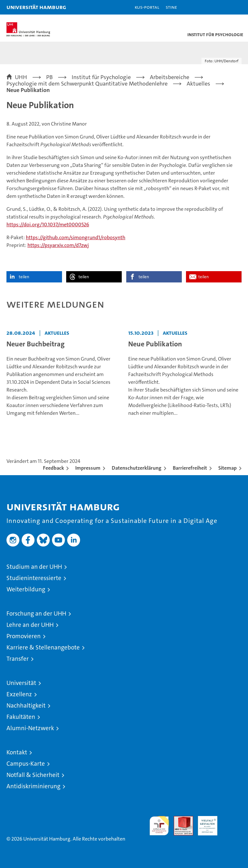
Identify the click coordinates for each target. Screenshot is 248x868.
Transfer (18, 659)
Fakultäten (21, 717)
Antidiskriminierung (33, 786)
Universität (21, 683)
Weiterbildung (26, 589)
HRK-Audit (204, 823)
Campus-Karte (26, 764)
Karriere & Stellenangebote (43, 647)
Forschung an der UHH (36, 613)
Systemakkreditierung (232, 819)
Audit (180, 819)
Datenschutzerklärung (137, 468)
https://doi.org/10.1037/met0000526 (48, 225)
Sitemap (227, 468)
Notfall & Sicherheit (33, 775)
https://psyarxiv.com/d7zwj (58, 245)
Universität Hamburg (36, 7)
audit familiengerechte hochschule (159, 826)
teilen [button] (24, 277)
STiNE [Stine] (171, 7)
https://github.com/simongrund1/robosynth (76, 237)
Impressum (88, 468)
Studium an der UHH (34, 567)
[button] (223, 7)
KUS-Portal (147, 7)
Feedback (53, 468)
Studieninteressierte (34, 578)
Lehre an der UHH (30, 625)
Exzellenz (19, 694)
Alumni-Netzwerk (30, 728)
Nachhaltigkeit (26, 705)
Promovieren (24, 636)
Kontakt (17, 752)
